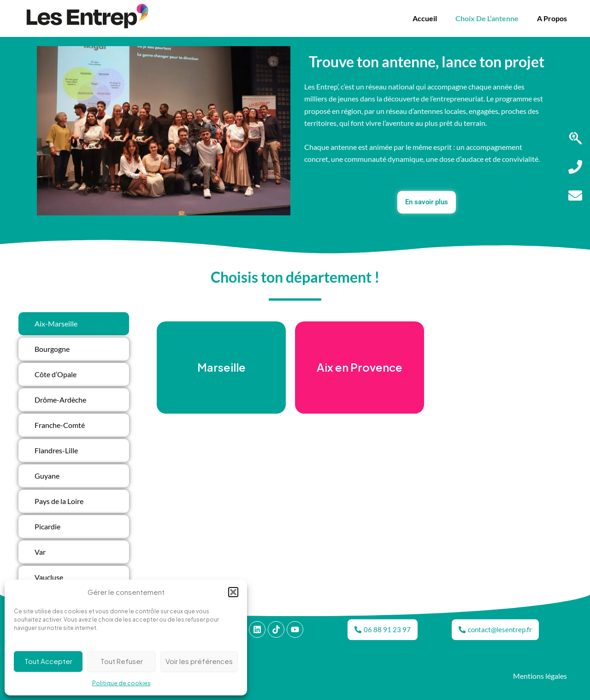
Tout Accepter (48, 661)
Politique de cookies (121, 683)
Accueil (425, 18)
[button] (233, 592)
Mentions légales (540, 676)
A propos (552, 18)
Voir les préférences (199, 661)
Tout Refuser (122, 661)
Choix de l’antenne (487, 18)
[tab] (74, 324)
